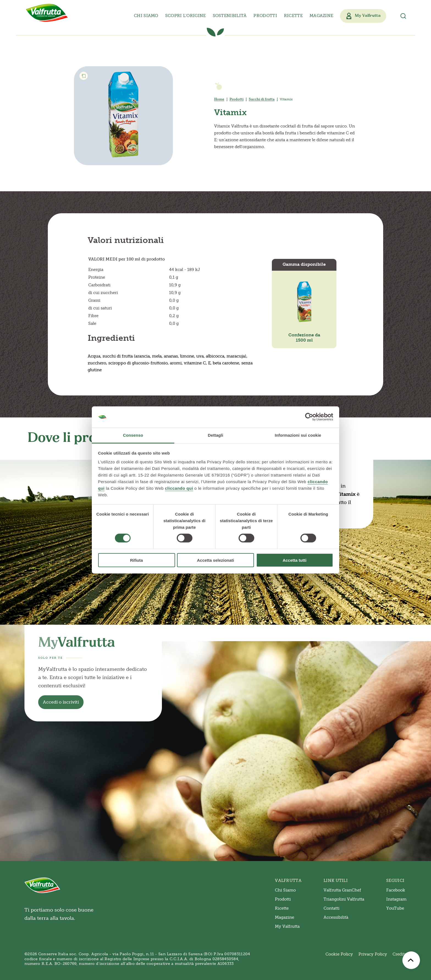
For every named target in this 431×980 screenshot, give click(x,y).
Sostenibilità (230, 16)
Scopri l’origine (186, 16)
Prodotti (237, 99)
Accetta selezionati (215, 560)
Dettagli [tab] (215, 435)
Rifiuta (136, 560)
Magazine (321, 16)
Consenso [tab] (133, 435)
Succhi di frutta (262, 99)
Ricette (293, 16)
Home (219, 99)
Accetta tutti (295, 560)
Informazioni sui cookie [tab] (298, 435)
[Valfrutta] (47, 13)
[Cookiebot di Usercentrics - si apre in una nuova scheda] (309, 417)
